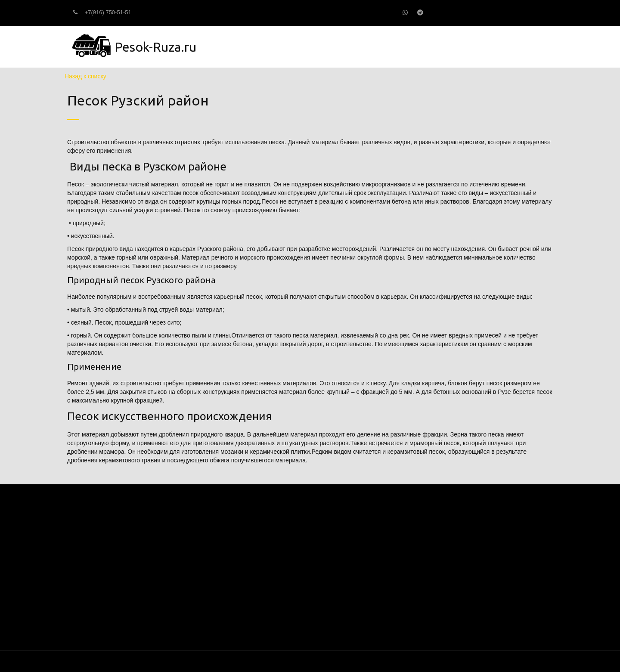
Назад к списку (85, 76)
